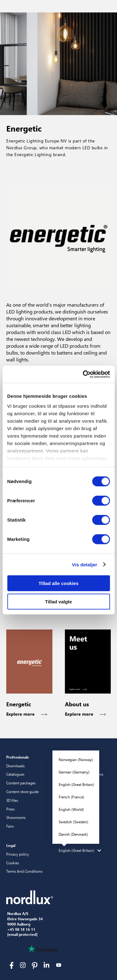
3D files (12, 800)
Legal (11, 845)
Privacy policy (18, 854)
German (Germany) (74, 772)
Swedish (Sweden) (73, 822)
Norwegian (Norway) (76, 759)
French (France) (71, 797)
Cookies (13, 863)
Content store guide (22, 792)
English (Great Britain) (76, 784)
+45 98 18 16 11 (21, 930)
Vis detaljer (85, 564)
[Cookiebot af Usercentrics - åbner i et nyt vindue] (83, 374)
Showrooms (16, 817)
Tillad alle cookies (58, 583)
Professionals (17, 757)
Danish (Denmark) (73, 834)
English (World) (71, 809)
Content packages (21, 783)
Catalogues (15, 774)
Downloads (15, 766)
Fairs (10, 826)
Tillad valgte (58, 602)
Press (10, 809)
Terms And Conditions (24, 871)
